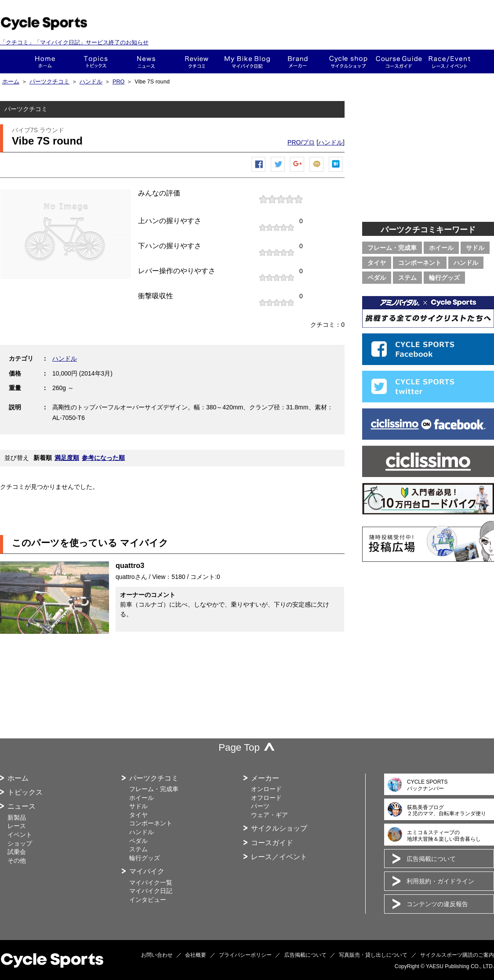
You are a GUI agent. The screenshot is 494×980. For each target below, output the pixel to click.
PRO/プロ (301, 142)
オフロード (266, 798)
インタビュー (148, 900)
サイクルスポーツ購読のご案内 (457, 955)
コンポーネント (420, 263)
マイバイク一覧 (151, 882)
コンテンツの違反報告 (437, 904)
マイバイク (147, 871)
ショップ (348, 61)
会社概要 (196, 955)
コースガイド (399, 61)
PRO (118, 82)
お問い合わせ (157, 955)
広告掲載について (431, 859)
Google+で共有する (298, 172)
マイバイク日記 (151, 891)
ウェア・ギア (269, 815)
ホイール (441, 248)
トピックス (96, 61)
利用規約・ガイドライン (440, 881)
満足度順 (67, 458)
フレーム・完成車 (392, 248)
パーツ (260, 806)
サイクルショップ (279, 828)
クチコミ (197, 61)
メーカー (298, 61)
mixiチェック (317, 172)
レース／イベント (279, 857)
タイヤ (377, 263)
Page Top (239, 747)
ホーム (45, 61)
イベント (20, 835)
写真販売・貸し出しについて (373, 955)
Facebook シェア (259, 172)
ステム (407, 278)
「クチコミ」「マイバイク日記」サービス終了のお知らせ (74, 42)
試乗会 (17, 852)
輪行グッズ (444, 278)
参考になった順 (103, 458)
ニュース (146, 61)
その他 (17, 861)
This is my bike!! (247, 61)
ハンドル (91, 82)
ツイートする (278, 172)
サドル (475, 248)
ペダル (377, 278)
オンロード (266, 789)
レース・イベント (449, 61)
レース (17, 826)
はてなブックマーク (336, 172)
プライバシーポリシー (245, 955)
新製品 (17, 817)
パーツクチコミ (49, 82)
